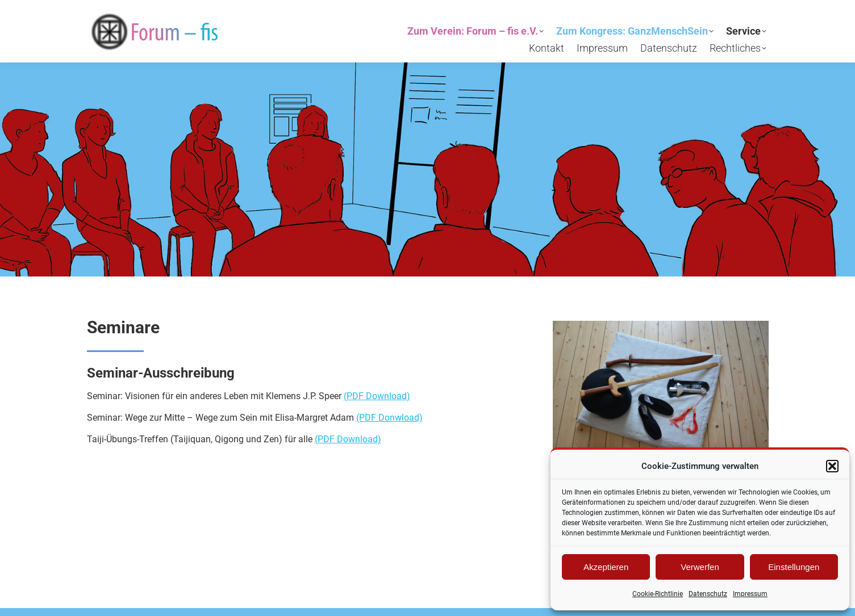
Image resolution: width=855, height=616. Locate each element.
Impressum (750, 594)
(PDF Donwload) (389, 418)
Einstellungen (794, 567)
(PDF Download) (377, 396)
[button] (832, 466)
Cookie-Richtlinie (658, 594)
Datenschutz (708, 594)
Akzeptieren (606, 567)
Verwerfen (700, 567)
